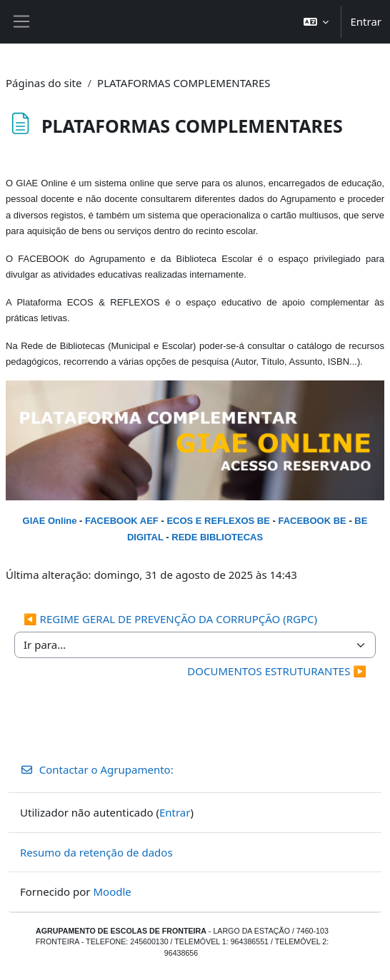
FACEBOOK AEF (122, 521)
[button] (316, 22)
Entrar (366, 21)
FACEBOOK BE (312, 521)
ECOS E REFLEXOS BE (218, 521)
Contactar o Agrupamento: (97, 769)
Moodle (112, 891)
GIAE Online (50, 521)
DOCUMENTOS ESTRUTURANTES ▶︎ (277, 671)
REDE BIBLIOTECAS (217, 537)
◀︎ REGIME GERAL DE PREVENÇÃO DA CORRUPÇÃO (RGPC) (170, 619)
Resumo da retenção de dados (96, 852)
